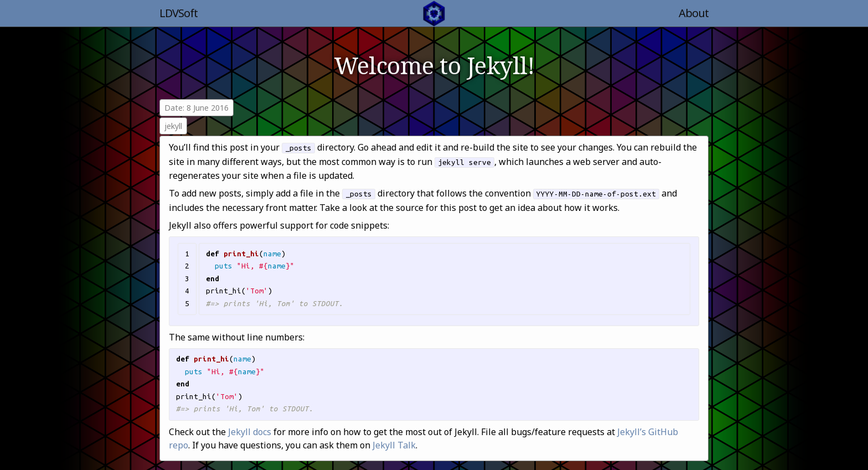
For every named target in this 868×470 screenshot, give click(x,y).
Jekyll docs (250, 432)
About (694, 13)
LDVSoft (179, 13)
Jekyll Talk (394, 445)
